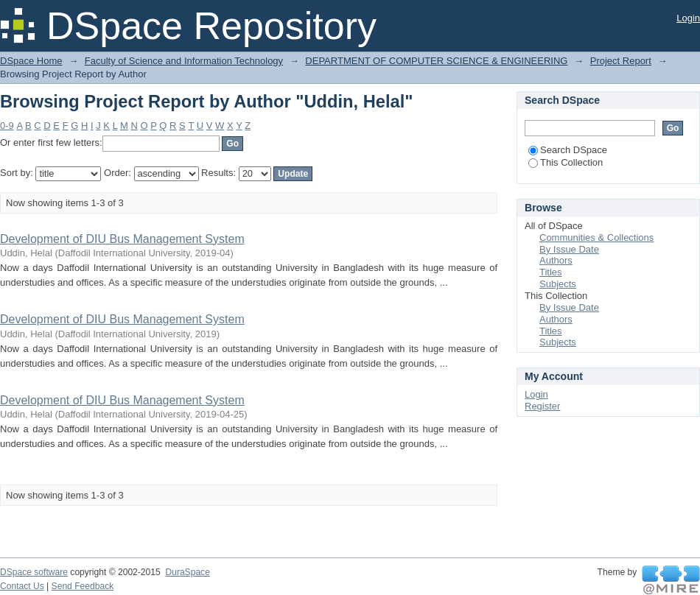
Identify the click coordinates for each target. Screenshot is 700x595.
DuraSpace (187, 572)
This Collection (566, 162)
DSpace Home (31, 61)
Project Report (621, 61)
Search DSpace (568, 150)
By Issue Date (569, 249)
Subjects (558, 284)
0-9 (7, 126)
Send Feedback (83, 586)
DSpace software (34, 572)
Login (688, 18)
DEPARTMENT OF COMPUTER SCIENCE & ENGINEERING (436, 61)
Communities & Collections (596, 237)
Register (542, 406)
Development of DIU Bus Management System (122, 239)
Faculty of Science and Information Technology (184, 61)
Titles (551, 272)
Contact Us (22, 586)
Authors (556, 260)
